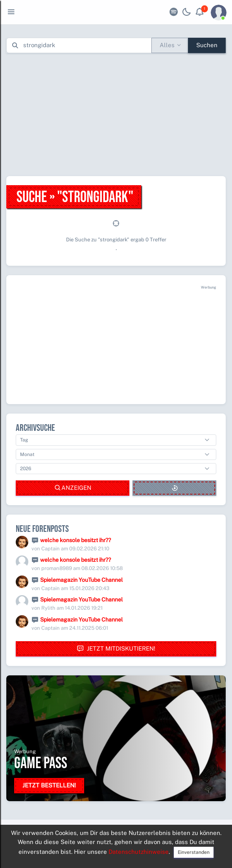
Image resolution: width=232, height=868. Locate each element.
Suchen (207, 45)
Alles (167, 45)
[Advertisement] (119, 114)
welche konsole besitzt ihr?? (75, 540)
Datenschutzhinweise (139, 852)
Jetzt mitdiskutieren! (116, 649)
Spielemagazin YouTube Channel (81, 580)
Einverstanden (194, 852)
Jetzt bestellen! (49, 785)
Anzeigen (73, 488)
